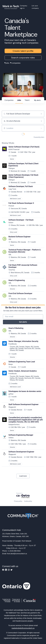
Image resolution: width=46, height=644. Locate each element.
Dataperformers (14, 425)
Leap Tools (12, 189)
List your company (35, 7)
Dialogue (12, 168)
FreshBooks (13, 344)
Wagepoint (12, 407)
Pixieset (11, 206)
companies (9, 100)
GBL (10, 239)
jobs (19, 100)
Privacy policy (18, 501)
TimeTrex (12, 270)
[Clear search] (41, 114)
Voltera (11, 438)
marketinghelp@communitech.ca (23, 628)
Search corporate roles (23, 58)
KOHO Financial (14, 149)
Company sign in (24, 7)
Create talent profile (23, 51)
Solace (11, 223)
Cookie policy (28, 501)
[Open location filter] (41, 128)
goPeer (11, 394)
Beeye (11, 364)
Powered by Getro (39, 137)
